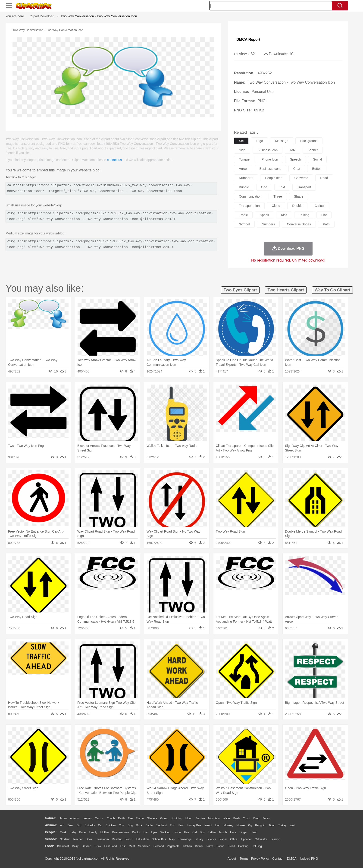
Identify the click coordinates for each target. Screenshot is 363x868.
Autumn (75, 818)
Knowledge (185, 839)
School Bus (159, 839)
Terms (244, 859)
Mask (63, 832)
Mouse (241, 825)
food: (49, 846)
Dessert (86, 846)
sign (242, 150)
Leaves (87, 818)
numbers (268, 224)
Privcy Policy (260, 859)
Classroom (102, 839)
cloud (276, 206)
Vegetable (173, 846)
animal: (51, 825)
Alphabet (246, 839)
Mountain (214, 818)
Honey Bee (194, 825)
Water (226, 818)
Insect (208, 825)
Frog (181, 825)
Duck (139, 825)
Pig (250, 825)
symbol (244, 224)
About (232, 859)
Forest (266, 818)
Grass (164, 818)
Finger (243, 832)
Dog (130, 825)
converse (301, 178)
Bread (231, 846)
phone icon (270, 159)
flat (324, 215)
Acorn (63, 818)
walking (165, 832)
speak (264, 215)
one (264, 187)
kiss (284, 215)
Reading (117, 839)
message (282, 141)
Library (199, 839)
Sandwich (144, 846)
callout (320, 206)
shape (299, 196)
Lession (275, 839)
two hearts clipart (286, 290)
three (278, 196)
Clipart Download (42, 16)
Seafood (159, 846)
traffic (243, 215)
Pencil (129, 839)
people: (51, 832)
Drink (98, 846)
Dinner (199, 846)
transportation (249, 206)
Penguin (260, 825)
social (317, 159)
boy (202, 832)
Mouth (223, 832)
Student (65, 839)
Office (234, 839)
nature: (51, 818)
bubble (244, 187)
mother (105, 832)
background (309, 141)
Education (142, 839)
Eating (220, 846)
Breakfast (63, 846)
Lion (218, 825)
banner (313, 150)
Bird (79, 825)
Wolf (292, 825)
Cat (100, 825)
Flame (140, 818)
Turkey (282, 825)
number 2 (246, 178)
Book (89, 839)
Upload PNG (309, 859)
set (241, 141)
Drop (256, 818)
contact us (114, 160)
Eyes (154, 832)
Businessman (121, 832)
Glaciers (152, 818)
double (297, 206)
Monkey (228, 825)
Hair (187, 832)
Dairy (75, 846)
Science (211, 839)
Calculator (261, 839)
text (282, 187)
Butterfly (90, 825)
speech (296, 159)
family (93, 832)
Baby (73, 832)
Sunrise (200, 818)
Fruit (123, 846)
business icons (270, 169)
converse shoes (299, 224)
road (324, 178)
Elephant (161, 825)
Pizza (210, 846)
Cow (122, 825)
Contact (278, 859)
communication (250, 196)
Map (172, 839)
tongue (244, 159)
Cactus (99, 818)
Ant (62, 825)
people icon (274, 178)
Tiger (272, 825)
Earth (121, 818)
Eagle (149, 825)
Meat (132, 846)
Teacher (78, 839)
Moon (189, 818)
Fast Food (110, 846)
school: (51, 839)
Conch (111, 818)
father (212, 832)
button (317, 169)
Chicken (111, 825)
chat (297, 169)
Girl (195, 832)
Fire (130, 818)
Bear (70, 825)
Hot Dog (257, 846)
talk (293, 150)
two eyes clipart (240, 290)
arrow (243, 169)
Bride (82, 832)
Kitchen (187, 846)
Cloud (246, 818)
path (326, 224)
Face (233, 832)
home (177, 832)
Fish (173, 825)
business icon (268, 150)
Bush (236, 818)
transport (304, 187)
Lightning (177, 818)
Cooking (243, 846)
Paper (223, 839)
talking (304, 215)
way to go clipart (332, 290)
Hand (254, 832)
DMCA (291, 859)
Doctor (136, 832)
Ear (146, 832)
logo (259, 141)
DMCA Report (248, 39)
